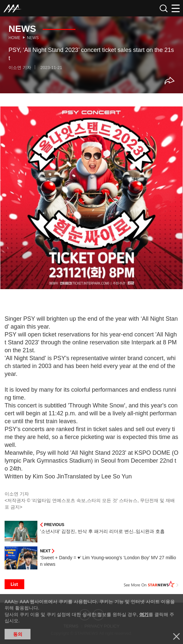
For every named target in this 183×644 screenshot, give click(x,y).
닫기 (176, 636)
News (33, 38)
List (14, 584)
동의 (18, 634)
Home (14, 38)
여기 (144, 614)
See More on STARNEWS (151, 584)
